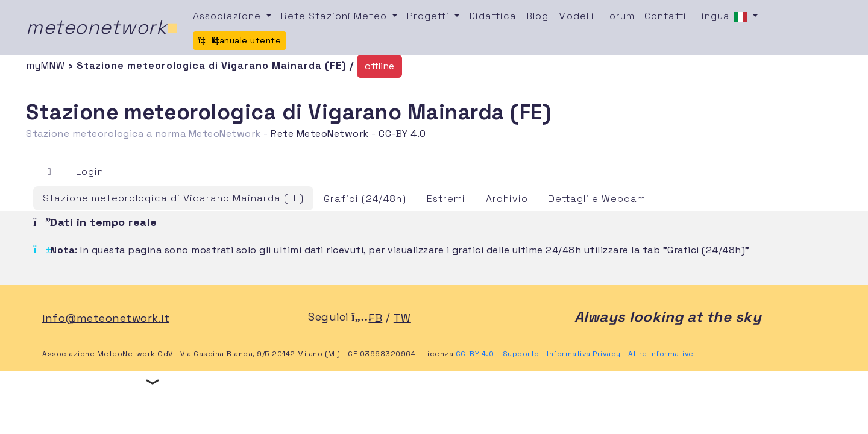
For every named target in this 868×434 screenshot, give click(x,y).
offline (379, 66)
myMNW (47, 65)
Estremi (446, 199)
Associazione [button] (228, 16)
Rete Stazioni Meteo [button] (335, 16)
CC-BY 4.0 (402, 134)
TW (402, 318)
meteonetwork (102, 27)
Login (90, 171)
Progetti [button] (429, 16)
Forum (619, 16)
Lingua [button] (723, 17)
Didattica (493, 16)
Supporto (521, 354)
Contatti (665, 16)
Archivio (507, 199)
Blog (537, 16)
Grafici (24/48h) (365, 199)
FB (375, 318)
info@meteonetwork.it (106, 318)
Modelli (576, 16)
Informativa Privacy (584, 354)
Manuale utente (240, 40)
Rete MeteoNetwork (320, 134)
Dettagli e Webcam (597, 199)
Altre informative (661, 354)
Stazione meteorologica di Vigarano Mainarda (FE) (173, 198)
